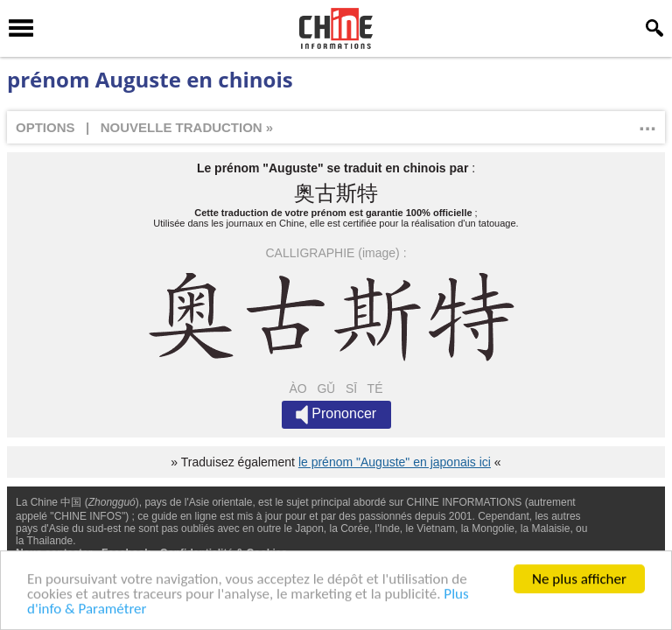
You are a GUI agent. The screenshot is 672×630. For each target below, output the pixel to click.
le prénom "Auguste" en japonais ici (395, 462)
